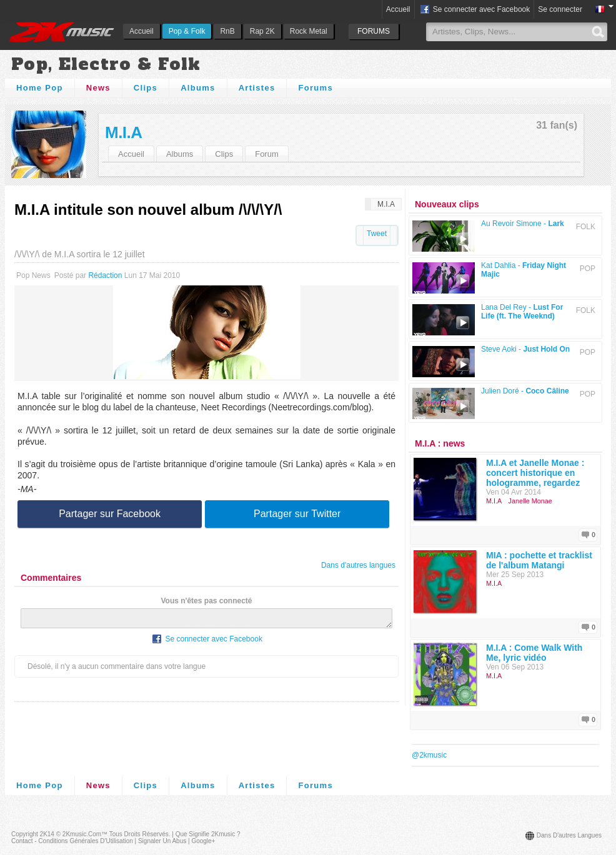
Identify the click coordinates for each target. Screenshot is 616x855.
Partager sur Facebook (110, 514)
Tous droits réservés (139, 834)
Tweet (377, 234)
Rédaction (105, 275)
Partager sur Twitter (297, 514)
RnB (227, 31)
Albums (198, 88)
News (98, 88)
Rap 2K (262, 31)
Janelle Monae (530, 501)
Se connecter (560, 9)
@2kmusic (429, 755)
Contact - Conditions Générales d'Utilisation (72, 841)
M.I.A (124, 132)
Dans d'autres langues (358, 565)
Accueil (142, 31)
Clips (146, 88)
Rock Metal (309, 31)
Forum (267, 154)
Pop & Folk (187, 31)
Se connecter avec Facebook (474, 10)
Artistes (257, 88)
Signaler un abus (162, 841)
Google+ (203, 841)
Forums (315, 88)
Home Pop (40, 88)
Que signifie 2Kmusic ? (208, 834)
